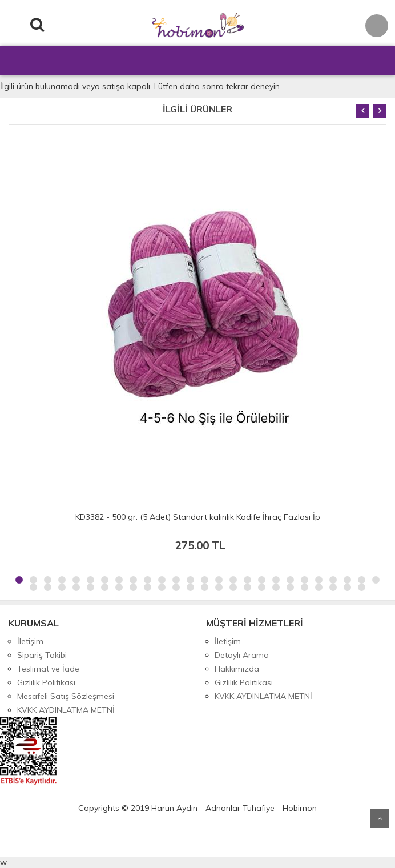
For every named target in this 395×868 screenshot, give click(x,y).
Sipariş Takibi (42, 655)
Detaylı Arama (242, 655)
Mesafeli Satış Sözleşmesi (66, 696)
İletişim (30, 641)
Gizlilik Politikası (46, 682)
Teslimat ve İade (48, 669)
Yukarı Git (380, 818)
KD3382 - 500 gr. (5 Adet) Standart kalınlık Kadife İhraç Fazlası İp (198, 517)
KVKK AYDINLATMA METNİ (66, 710)
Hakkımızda (237, 669)
